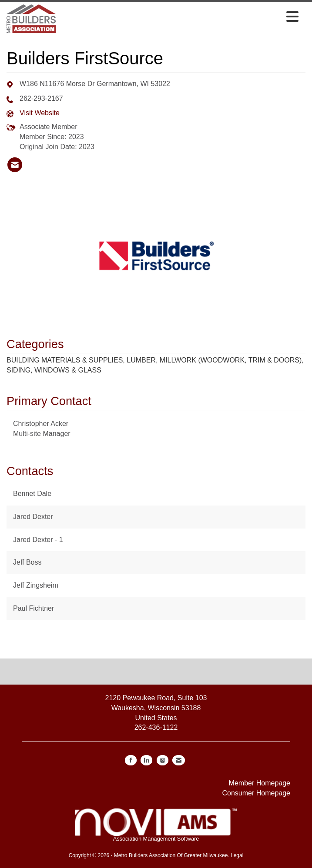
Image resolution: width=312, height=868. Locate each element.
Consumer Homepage (256, 793)
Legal (237, 855)
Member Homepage (260, 783)
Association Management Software (156, 825)
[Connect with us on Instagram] (163, 760)
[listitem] (15, 165)
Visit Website (40, 113)
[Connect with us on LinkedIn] (146, 760)
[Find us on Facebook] (131, 760)
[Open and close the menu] (179, 17)
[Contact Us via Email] (179, 760)
